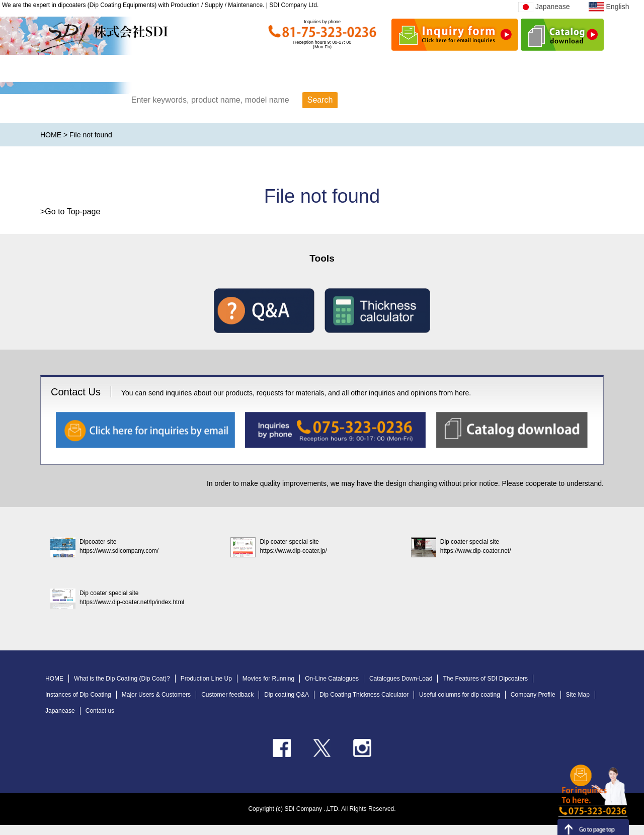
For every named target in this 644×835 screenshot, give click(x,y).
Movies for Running (268, 679)
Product (233, 71)
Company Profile (533, 695)
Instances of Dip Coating (78, 695)
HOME (107, 71)
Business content (515, 71)
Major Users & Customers (156, 695)
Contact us (100, 711)
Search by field (551, 101)
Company (365, 71)
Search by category (427, 101)
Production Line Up (206, 679)
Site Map (578, 695)
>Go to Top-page (70, 212)
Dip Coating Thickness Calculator (364, 695)
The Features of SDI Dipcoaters (485, 679)
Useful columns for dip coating (460, 695)
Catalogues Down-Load (401, 679)
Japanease (544, 7)
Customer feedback (227, 695)
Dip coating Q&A (287, 695)
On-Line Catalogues (332, 679)
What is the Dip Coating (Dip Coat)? (122, 679)
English (609, 7)
